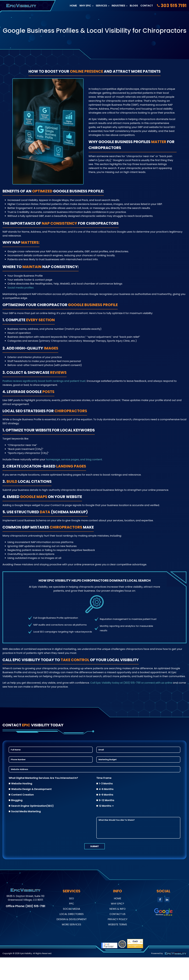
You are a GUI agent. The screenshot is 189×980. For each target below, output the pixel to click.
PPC (72, 904)
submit (95, 846)
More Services (71, 924)
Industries (118, 6)
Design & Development (72, 919)
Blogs (134, 6)
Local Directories (72, 914)
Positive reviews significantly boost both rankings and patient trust (44, 381)
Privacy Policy (118, 919)
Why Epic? (117, 904)
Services (101, 6)
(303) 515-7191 (35, 907)
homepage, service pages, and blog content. (74, 459)
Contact (147, 6)
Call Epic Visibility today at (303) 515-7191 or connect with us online (131, 683)
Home (73, 6)
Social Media (72, 909)
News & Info (117, 909)
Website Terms (117, 924)
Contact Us (117, 914)
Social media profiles (21, 288)
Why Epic (85, 6)
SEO (71, 898)
